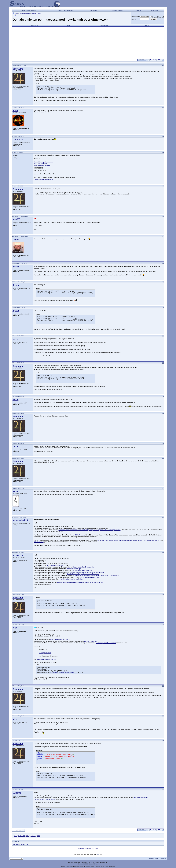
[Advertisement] (88, 43)
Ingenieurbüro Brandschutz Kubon (71, 579)
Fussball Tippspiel (117, 10)
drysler (16, 267)
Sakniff (139, 10)
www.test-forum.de (40, 164)
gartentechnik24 (20, 520)
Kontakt (152, 859)
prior (15, 628)
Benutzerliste (104, 25)
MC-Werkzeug (80, 535)
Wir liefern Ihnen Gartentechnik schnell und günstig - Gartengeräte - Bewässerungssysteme (90, 530)
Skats (16, 13)
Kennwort (134, 19)
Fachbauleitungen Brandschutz (82, 570)
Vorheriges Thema (83, 848)
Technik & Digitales (25, 13)
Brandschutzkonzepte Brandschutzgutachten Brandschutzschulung (80, 582)
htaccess (23, 844)
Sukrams (17, 793)
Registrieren (35, 25)
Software (34, 13)
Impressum (155, 10)
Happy (16, 239)
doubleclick (18, 555)
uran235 (16, 219)
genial (15, 491)
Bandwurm (18, 69)
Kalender (146, 25)
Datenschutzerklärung (29, 10)
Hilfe (69, 25)
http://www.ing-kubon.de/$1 (56, 565)
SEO (39, 13)
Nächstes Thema (94, 848)
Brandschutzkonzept (74, 569)
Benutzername (136, 17)
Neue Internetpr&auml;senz (43, 162)
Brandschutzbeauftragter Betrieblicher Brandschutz (87, 572)
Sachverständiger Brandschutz (89, 577)
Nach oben (163, 859)
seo (27, 844)
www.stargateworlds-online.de (60, 639)
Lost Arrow (18, 139)
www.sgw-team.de (90, 641)
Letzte (159, 60)
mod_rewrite (16, 844)
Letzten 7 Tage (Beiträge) (65, 10)
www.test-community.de (42, 165)
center (15, 339)
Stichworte (94, 10)
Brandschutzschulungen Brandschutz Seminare (83, 574)
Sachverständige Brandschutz (83, 567)
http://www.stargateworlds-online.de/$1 (63, 672)
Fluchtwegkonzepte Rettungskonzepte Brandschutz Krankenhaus (97, 576)
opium (15, 111)
